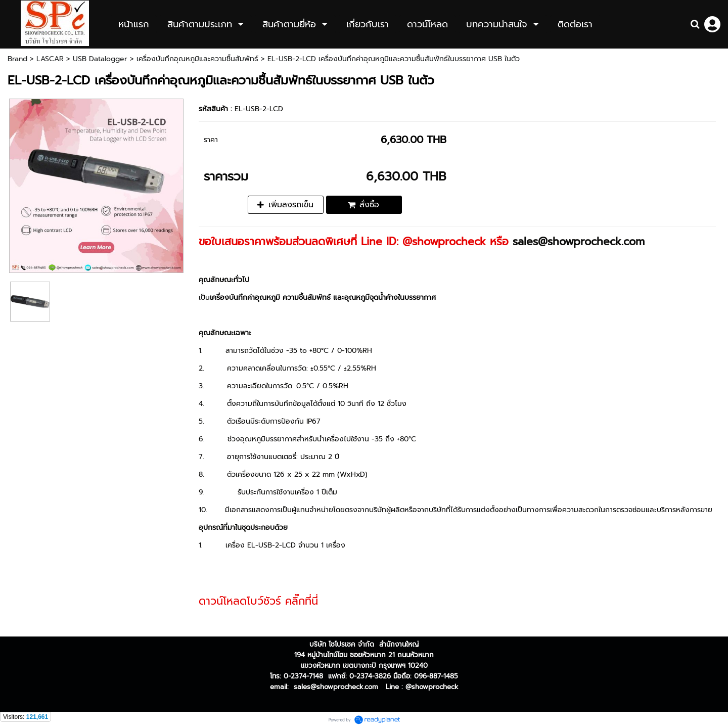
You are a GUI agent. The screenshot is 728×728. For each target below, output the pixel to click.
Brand (17, 59)
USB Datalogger (100, 59)
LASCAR (50, 59)
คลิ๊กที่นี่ (302, 601)
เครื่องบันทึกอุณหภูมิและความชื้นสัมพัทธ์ (197, 59)
